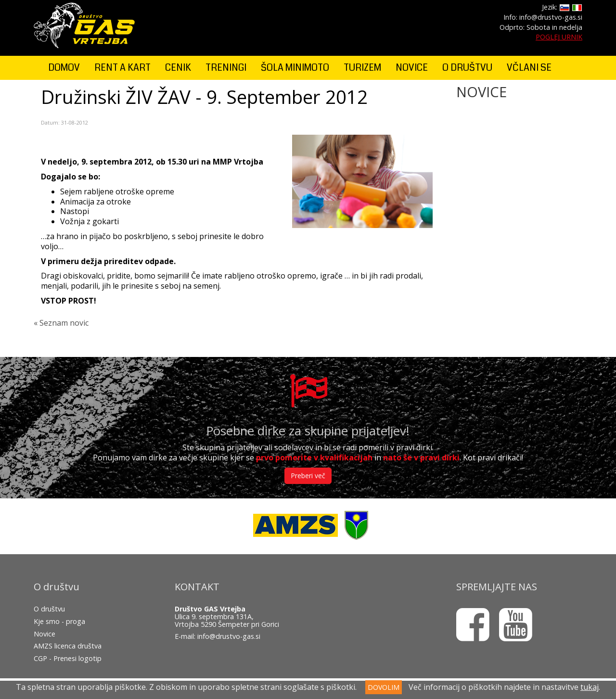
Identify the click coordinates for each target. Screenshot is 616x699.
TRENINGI (226, 68)
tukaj (590, 687)
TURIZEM (362, 68)
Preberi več (308, 476)
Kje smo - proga (59, 621)
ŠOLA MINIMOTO (295, 68)
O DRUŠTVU (467, 68)
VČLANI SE (529, 68)
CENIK (178, 68)
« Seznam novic (61, 323)
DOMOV (64, 68)
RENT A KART (122, 68)
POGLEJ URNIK (559, 37)
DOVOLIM (384, 687)
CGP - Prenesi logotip (68, 658)
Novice (45, 634)
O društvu (49, 609)
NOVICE (412, 68)
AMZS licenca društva (68, 646)
